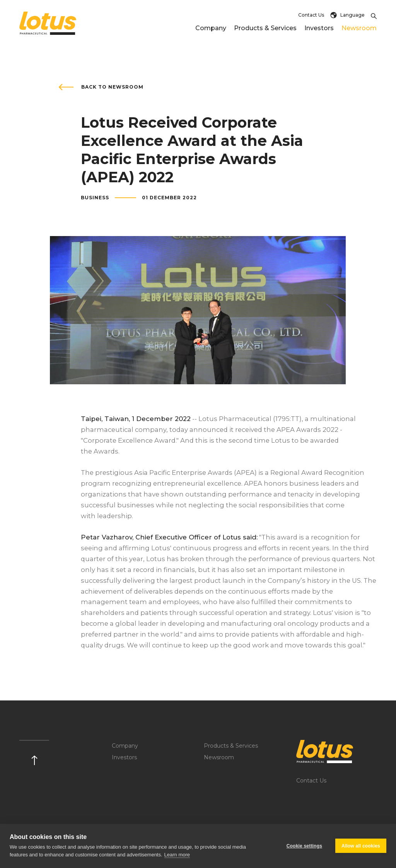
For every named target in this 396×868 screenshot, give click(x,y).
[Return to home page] (48, 23)
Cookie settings (304, 846)
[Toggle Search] (374, 15)
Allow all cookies (361, 846)
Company (211, 28)
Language (347, 15)
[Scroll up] (34, 752)
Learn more (177, 855)
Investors (319, 28)
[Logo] (337, 752)
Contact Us (311, 15)
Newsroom (359, 28)
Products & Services (265, 28)
